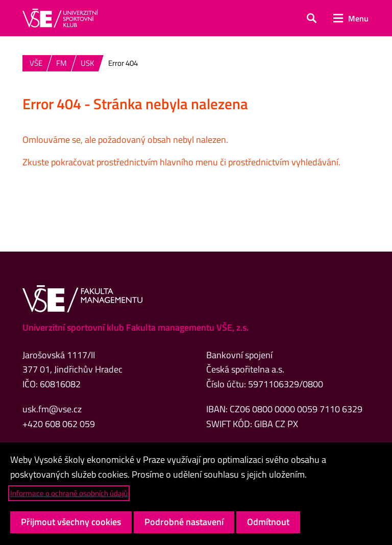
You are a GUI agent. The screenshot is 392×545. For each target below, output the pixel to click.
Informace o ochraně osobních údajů (69, 493)
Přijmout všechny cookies (71, 522)
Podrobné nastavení (184, 522)
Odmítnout (268, 522)
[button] (312, 18)
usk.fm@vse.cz (52, 409)
